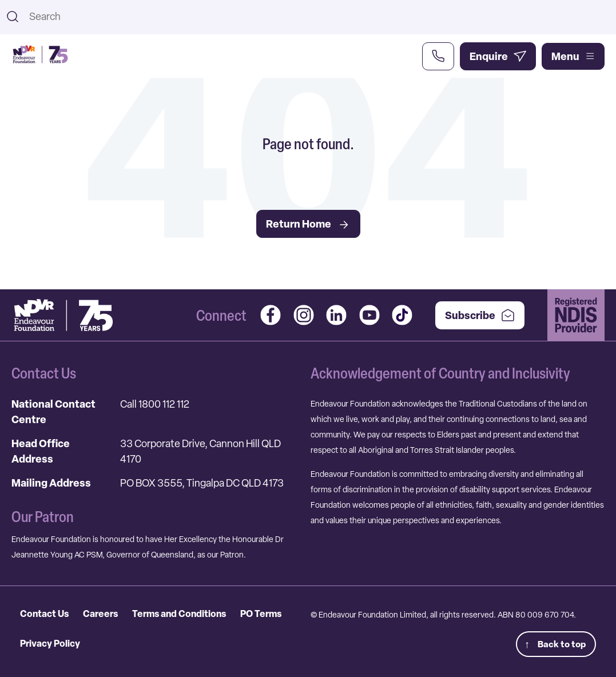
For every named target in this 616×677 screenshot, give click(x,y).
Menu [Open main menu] (573, 56)
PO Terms (261, 614)
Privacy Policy (50, 643)
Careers (100, 614)
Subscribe (480, 315)
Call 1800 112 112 (155, 404)
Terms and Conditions (179, 614)
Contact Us (44, 614)
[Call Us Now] (438, 56)
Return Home (308, 224)
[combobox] (318, 16)
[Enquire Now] (498, 56)
